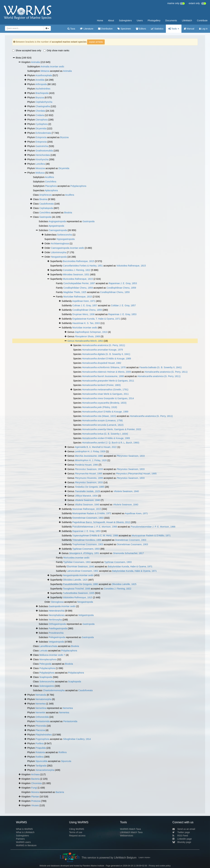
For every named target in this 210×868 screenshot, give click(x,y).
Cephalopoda (46, 208)
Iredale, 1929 (87, 491)
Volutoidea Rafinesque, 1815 (131, 266)
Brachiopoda (42, 93)
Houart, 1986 (86, 465)
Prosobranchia (56, 633)
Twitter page (181, 832)
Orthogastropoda (57, 624)
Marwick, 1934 (86, 496)
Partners (20, 839)
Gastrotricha (42, 146)
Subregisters (125, 20)
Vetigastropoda (86, 615)
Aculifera (49, 177)
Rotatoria (40, 752)
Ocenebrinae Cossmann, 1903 (88, 518)
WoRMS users (23, 842)
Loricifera (40, 164)
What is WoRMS (24, 829)
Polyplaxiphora (47, 673)
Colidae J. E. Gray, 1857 (123, 305)
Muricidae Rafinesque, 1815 (78, 297)
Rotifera (63, 752)
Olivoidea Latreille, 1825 (75, 580)
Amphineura (45, 195)
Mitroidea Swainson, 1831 (76, 274)
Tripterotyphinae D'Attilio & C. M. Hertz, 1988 (95, 536)
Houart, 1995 (89, 474)
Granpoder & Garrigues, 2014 (108, 398)
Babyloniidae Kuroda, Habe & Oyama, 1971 (130, 566)
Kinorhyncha (42, 159)
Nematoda (41, 695)
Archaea (35, 774)
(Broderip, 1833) (104, 403)
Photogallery (154, 20)
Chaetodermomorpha (54, 690)
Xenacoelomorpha (45, 770)
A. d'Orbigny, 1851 (84, 553)
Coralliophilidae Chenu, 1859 (78, 288)
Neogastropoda (59, 257)
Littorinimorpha (59, 252)
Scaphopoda (46, 677)
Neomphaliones (57, 615)
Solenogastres (47, 686)
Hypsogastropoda (66, 239)
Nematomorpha (44, 699)
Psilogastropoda (57, 637)
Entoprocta (41, 142)
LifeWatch (187, 20)
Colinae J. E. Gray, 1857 (85, 305)
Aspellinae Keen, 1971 (84, 301)
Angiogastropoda (57, 221)
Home (100, 20)
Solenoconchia (47, 682)
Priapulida (41, 748)
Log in (203, 29)
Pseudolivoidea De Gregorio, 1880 (81, 584)
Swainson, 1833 (131, 456)
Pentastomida (43, 721)
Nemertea (41, 704)
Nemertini (41, 712)
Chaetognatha (43, 106)
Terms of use (76, 832)
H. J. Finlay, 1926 (90, 451)
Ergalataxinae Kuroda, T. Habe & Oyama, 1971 (96, 319)
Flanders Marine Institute (93, 866)
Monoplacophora (48, 659)
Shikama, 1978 (104, 367)
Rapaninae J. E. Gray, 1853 (123, 283)
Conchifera (51, 182)
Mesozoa (40, 168)
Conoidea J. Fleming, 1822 (77, 270)
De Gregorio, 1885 (89, 487)
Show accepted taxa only (27, 50)
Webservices (127, 836)
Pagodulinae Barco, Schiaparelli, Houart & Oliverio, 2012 (101, 522)
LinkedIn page (182, 839)
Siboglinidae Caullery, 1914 (77, 739)
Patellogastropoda (58, 628)
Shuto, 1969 (87, 336)
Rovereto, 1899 (89, 478)
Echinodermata (43, 133)
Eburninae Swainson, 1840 (80, 566)
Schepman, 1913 (91, 332)
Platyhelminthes (44, 735)
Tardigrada (41, 766)
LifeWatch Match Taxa (131, 832)
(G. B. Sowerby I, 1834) (105, 434)
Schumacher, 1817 (128, 553)
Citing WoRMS (77, 829)
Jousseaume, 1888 (103, 376)
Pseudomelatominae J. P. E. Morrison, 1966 (95, 527)
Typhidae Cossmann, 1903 (77, 562)
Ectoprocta (41, 137)
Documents (171, 20)
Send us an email (184, 829)
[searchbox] (23, 28)
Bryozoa (40, 98)
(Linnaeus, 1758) (102, 420)
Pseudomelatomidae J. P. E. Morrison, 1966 (153, 527)
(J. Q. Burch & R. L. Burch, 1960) (111, 443)
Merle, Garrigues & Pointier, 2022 (112, 429)
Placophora (51, 186)
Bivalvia (43, 199)
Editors (141, 29)
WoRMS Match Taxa (131, 829)
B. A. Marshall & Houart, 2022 (96, 447)
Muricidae (85, 328)
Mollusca (40, 173)
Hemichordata (43, 155)
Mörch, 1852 (89, 341)
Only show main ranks (56, 50)
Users (140, 20)
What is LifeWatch (25, 832)
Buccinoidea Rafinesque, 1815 (79, 261)
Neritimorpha (55, 620)
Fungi (34, 788)
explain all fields (96, 42)
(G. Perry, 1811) (104, 345)
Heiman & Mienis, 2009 (106, 372)
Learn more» (144, 858)
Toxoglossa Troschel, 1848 (77, 589)
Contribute (202, 20)
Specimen (124, 29)
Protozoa (36, 801)
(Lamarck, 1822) (103, 425)
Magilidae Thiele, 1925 (75, 292)
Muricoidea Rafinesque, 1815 (78, 279)
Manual (189, 29)
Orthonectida (42, 717)
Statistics (157, 29)
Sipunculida (42, 761)
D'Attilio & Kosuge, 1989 (106, 359)
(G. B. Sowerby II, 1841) (106, 354)
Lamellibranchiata (48, 646)
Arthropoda (41, 84)
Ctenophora (42, 120)
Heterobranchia (57, 611)
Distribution (105, 29)
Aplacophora (51, 190)
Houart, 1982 (102, 363)
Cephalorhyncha (44, 102)
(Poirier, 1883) (101, 385)
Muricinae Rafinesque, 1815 (87, 509)
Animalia (35, 62)
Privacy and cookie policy (160, 866)
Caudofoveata (47, 204)
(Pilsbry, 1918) (100, 407)
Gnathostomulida (44, 151)
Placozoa (40, 730)
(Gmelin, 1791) (105, 390)
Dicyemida (41, 128)
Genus (71, 341)
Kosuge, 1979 (102, 350)
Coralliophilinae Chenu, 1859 (121, 288)
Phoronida (41, 726)
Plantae (35, 797)
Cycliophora (42, 124)
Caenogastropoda (58, 230)
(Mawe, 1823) (99, 416)
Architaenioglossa (60, 244)
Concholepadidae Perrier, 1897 (79, 283)
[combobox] (24, 28)
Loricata (43, 651)
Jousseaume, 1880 (89, 456)
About (111, 20)
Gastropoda (45, 217)
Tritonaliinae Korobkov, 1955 (87, 540)
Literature (87, 29)
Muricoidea (76, 558)
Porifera (40, 743)
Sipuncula (66, 761)
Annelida (40, 80)
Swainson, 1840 (126, 491)
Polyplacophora (78, 186)
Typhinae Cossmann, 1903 (86, 549)
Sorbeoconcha (64, 235)
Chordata (40, 111)
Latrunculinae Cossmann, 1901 (83, 571)
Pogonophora (42, 739)
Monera (35, 792)
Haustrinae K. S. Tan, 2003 (86, 323)
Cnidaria (40, 115)
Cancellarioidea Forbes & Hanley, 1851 (83, 266)
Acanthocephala (44, 75)
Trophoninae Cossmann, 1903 (88, 544)
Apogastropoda (56, 226)
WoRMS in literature (26, 845)
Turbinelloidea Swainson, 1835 (79, 593)
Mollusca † (52, 655)
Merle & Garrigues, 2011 (108, 381)
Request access (77, 836)
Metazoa (45, 71)
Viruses (35, 805)
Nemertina (41, 708)
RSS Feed (180, 836)
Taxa (71, 29)
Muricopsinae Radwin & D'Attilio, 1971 (92, 513)
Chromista (36, 783)
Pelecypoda (45, 664)
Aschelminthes (43, 89)
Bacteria (35, 779)
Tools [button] (174, 29)
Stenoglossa (57, 602)
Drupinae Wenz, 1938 (83, 314)
